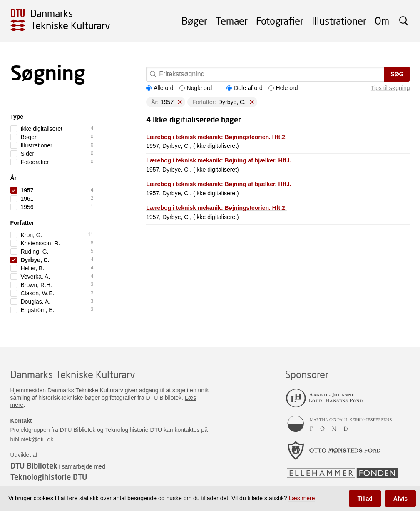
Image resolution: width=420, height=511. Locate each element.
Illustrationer (339, 21)
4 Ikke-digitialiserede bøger (194, 120)
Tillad (365, 499)
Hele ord (283, 88)
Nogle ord (196, 88)
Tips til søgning (390, 88)
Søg (397, 74)
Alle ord (160, 88)
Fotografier (280, 21)
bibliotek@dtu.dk (32, 439)
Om (382, 21)
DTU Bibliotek (34, 466)
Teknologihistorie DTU (49, 477)
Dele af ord (244, 88)
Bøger (194, 21)
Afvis (400, 499)
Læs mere (302, 498)
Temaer (232, 21)
